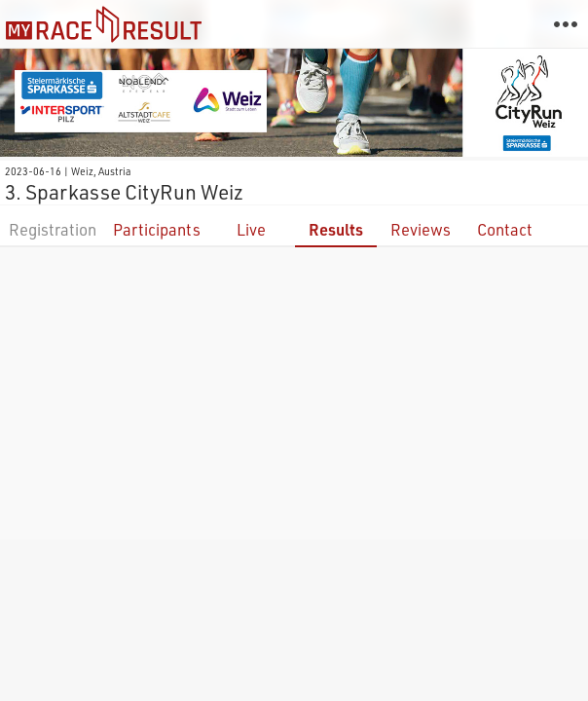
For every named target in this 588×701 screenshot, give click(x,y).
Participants (157, 229)
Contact (505, 229)
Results (336, 229)
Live (251, 229)
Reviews (421, 229)
